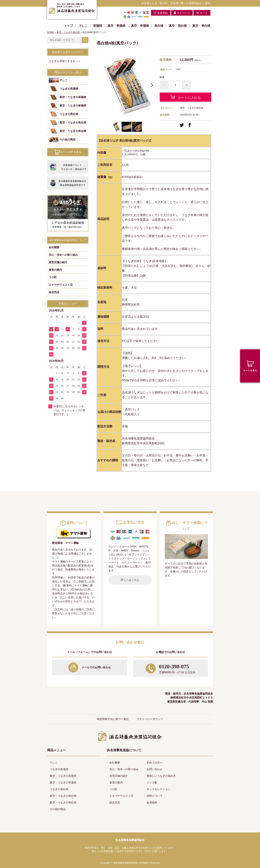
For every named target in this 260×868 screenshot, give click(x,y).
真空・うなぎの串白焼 (73, 131)
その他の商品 (67, 139)
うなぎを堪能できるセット (65, 61)
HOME (51, 32)
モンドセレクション (159, 789)
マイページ (183, 13)
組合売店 (54, 292)
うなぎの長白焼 (69, 114)
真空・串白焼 (201, 26)
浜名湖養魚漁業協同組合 (130, 840)
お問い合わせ (155, 769)
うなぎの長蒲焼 (69, 89)
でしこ (83, 26)
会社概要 (54, 247)
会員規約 (152, 802)
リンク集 (152, 783)
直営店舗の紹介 (58, 262)
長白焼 (159, 26)
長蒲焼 (97, 26)
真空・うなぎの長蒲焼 (73, 97)
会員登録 (162, 13)
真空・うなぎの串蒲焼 (73, 106)
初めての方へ (155, 763)
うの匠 (53, 277)
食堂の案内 (55, 270)
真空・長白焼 (178, 26)
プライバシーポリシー (150, 719)
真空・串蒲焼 (140, 26)
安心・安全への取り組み (63, 255)
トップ (68, 26)
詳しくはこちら (130, 580)
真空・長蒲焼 (116, 26)
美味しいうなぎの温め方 (161, 776)
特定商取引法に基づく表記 (113, 719)
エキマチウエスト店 (61, 285)
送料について (155, 796)
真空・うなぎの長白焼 (68, 32)
